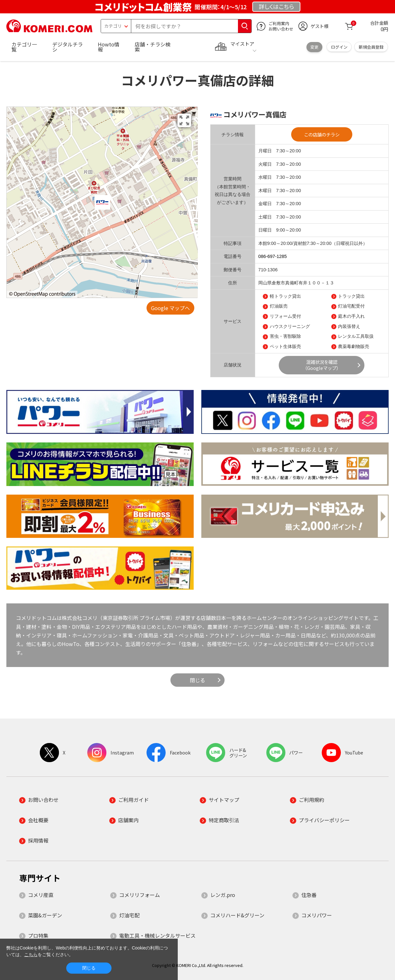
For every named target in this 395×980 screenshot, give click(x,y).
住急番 (309, 895)
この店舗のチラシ (322, 134)
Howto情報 (109, 47)
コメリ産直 (41, 895)
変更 (314, 47)
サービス (233, 321)
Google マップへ (170, 308)
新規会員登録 (371, 47)
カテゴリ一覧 (24, 47)
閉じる (197, 680)
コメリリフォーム (140, 895)
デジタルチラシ (68, 47)
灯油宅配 (129, 915)
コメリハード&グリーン (237, 915)
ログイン (339, 47)
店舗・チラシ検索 (153, 47)
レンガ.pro (223, 895)
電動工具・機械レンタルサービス (157, 935)
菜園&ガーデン (45, 915)
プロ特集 (38, 935)
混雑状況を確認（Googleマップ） (322, 365)
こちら (31, 955)
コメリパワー (317, 915)
